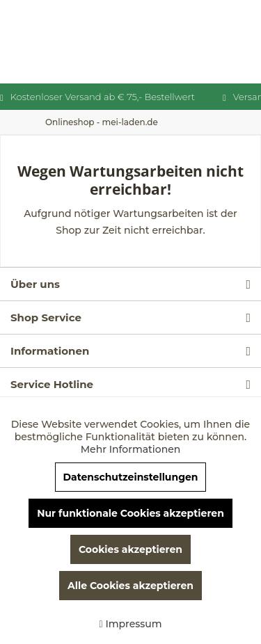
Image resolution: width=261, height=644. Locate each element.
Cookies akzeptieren (130, 549)
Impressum (130, 624)
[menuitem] (102, 122)
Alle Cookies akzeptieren (130, 586)
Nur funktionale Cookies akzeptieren (130, 513)
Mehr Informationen (131, 449)
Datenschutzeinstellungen (130, 477)
